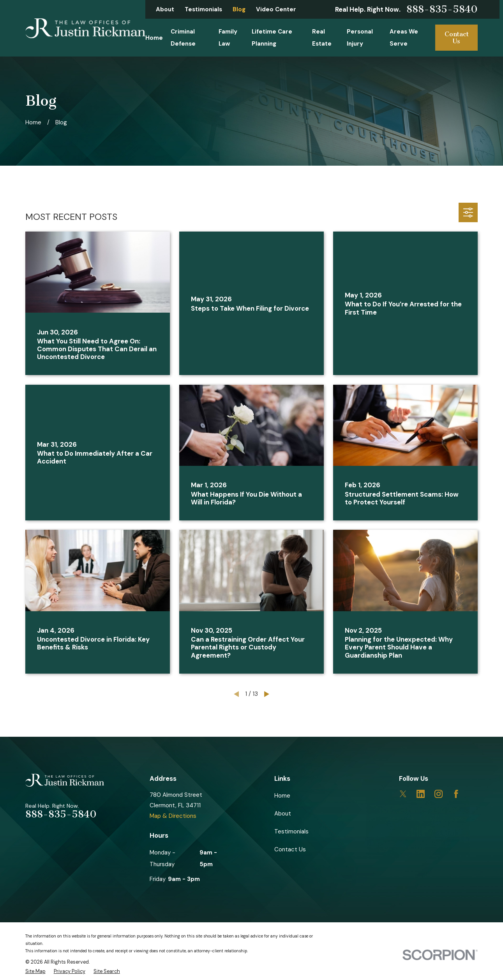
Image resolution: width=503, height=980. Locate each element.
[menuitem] (35, 972)
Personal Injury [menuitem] (360, 37)
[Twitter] (403, 794)
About (165, 9)
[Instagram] (439, 794)
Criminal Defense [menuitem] (183, 37)
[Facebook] (456, 794)
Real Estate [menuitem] (322, 37)
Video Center (276, 9)
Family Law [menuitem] (228, 37)
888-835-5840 (442, 10)
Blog (239, 9)
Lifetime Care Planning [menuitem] (272, 37)
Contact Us (457, 38)
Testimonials (203, 9)
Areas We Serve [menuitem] (404, 37)
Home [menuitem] (154, 38)
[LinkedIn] (421, 794)
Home (282, 796)
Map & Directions (173, 816)
